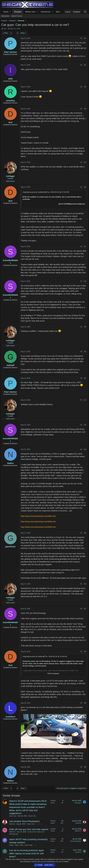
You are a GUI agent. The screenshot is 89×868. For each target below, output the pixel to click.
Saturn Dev (32, 816)
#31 (85, 378)
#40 (85, 767)
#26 (85, 187)
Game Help (29, 845)
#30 (85, 352)
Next (23, 33)
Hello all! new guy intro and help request (29, 829)
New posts (5, 16)
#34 (85, 449)
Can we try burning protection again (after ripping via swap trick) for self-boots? (27, 853)
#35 (85, 533)
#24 (85, 109)
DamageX (78, 803)
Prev (6, 33)
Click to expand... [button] (54, 673)
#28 (85, 281)
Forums (18, 12)
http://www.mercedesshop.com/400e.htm (38, 521)
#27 (85, 247)
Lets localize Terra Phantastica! (24, 821)
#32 (85, 400)
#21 (85, 38)
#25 (85, 162)
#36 (85, 584)
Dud (5, 29)
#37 (85, 609)
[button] (10, 12)
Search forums (17, 16)
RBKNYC (12, 832)
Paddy (11, 845)
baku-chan (13, 816)
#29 (85, 327)
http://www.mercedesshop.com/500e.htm (38, 527)
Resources (46, 12)
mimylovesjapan (76, 841)
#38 (85, 652)
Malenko (12, 824)
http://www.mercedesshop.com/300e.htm (38, 516)
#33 (85, 425)
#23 (85, 87)
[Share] (81, 38)
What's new (30, 12)
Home (6, 12)
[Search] (85, 12)
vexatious (78, 852)
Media (59, 12)
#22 (85, 65)
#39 (85, 703)
